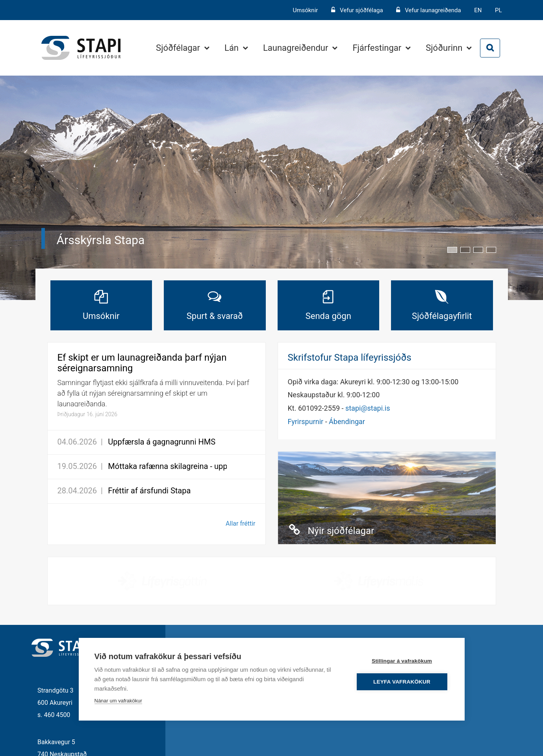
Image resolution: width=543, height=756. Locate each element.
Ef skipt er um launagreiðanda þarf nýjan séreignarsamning (142, 363)
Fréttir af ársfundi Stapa (149, 491)
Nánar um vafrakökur (118, 701)
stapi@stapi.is (368, 408)
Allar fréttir (240, 523)
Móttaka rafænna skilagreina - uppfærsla (179, 466)
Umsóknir (306, 10)
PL (499, 10)
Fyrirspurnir (306, 422)
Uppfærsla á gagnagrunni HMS (162, 442)
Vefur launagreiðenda (433, 10)
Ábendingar (347, 422)
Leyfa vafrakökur (402, 682)
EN (478, 10)
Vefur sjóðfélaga (361, 10)
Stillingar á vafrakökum (402, 661)
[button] (452, 250)
